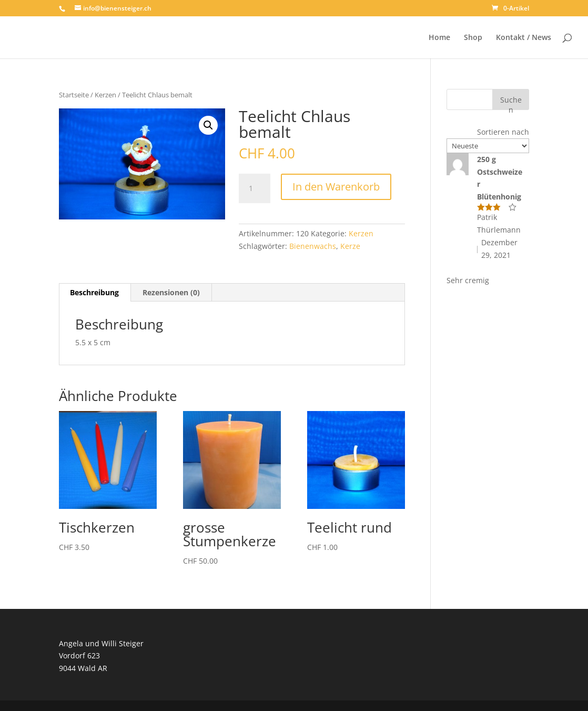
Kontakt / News (524, 38)
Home (439, 38)
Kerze (350, 246)
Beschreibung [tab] (94, 292)
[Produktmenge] (255, 188)
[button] (208, 125)
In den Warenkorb (336, 187)
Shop (473, 38)
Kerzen (105, 95)
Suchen (511, 102)
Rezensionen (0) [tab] (171, 292)
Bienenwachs (313, 246)
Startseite (74, 95)
